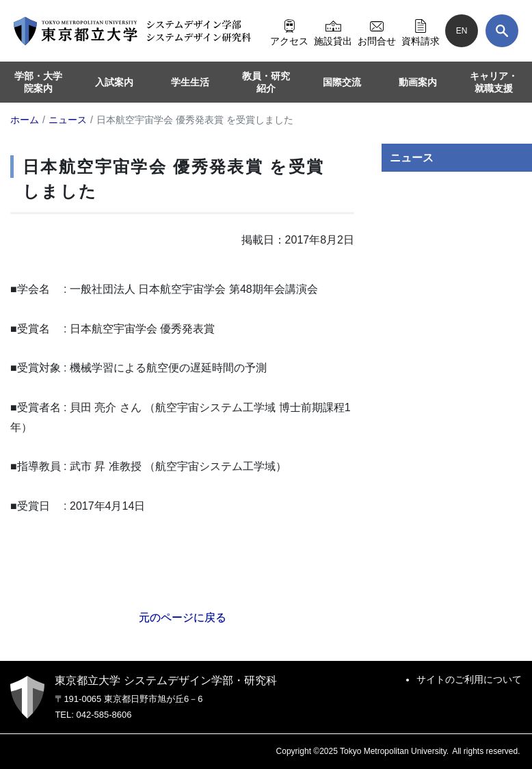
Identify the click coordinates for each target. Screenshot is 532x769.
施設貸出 (333, 31)
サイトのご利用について (469, 679)
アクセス (289, 31)
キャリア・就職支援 (494, 82)
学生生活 (190, 82)
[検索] (502, 31)
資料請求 (421, 31)
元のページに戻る (183, 617)
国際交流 (342, 82)
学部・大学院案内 (38, 82)
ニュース (412, 158)
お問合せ (377, 31)
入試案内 (114, 82)
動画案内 (418, 82)
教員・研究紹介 (266, 82)
